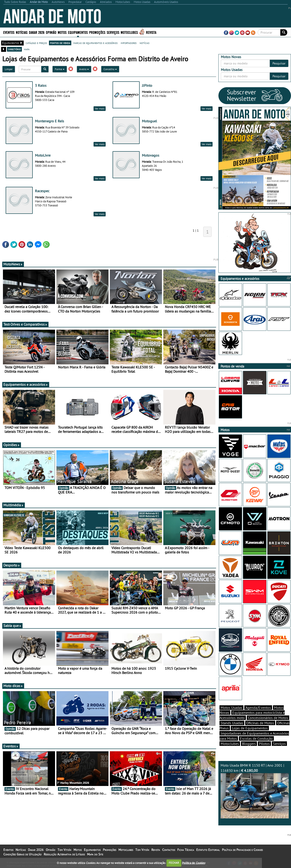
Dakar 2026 (37, 32)
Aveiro (84, 69)
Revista (151, 32)
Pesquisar (279, 63)
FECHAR (174, 863)
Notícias (22, 32)
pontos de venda (60, 43)
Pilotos (264, 744)
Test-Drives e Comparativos (25, 324)
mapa (27, 49)
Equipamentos (78, 32)
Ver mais (100, 108)
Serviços (113, 32)
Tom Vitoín (64, 850)
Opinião (51, 32)
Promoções (97, 32)
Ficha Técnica (186, 850)
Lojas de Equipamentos (250, 728)
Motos (62, 32)
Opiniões (12, 445)
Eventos (9, 32)
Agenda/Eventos (258, 708)
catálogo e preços (36, 43)
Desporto (12, 565)
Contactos (169, 850)
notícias (144, 43)
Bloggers (249, 744)
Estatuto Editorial (208, 850)
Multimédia (14, 505)
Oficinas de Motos (260, 723)
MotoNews (13, 264)
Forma (60, 69)
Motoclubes (129, 32)
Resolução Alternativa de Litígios (64, 854)
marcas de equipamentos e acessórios (95, 43)
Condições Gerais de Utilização (22, 854)
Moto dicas (13, 686)
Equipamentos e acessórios (26, 384)
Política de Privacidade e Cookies (242, 850)
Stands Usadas (232, 723)
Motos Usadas (231, 708)
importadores (129, 43)
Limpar (9, 69)
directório (14, 49)
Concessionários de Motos (268, 718)
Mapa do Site (95, 854)
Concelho (110, 69)
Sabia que (12, 626)
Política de (194, 863)
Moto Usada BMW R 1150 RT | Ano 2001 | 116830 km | (255, 791)
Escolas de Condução (256, 738)
